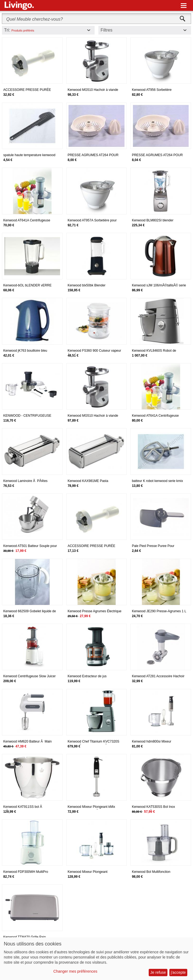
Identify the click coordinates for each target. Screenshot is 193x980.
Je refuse (158, 972)
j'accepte (178, 972)
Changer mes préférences (75, 971)
